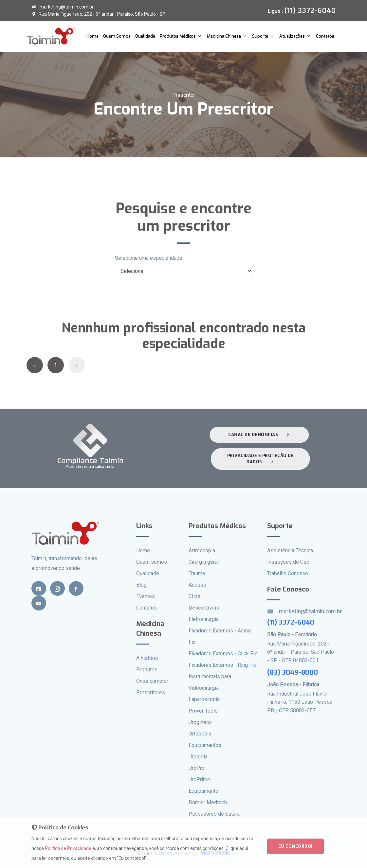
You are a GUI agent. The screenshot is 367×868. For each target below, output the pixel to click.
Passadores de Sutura (214, 814)
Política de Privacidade (68, 853)
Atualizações (292, 36)
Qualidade (145, 36)
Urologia (198, 757)
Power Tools (203, 711)
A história (147, 658)
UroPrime (199, 779)
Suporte (260, 36)
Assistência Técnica (290, 550)
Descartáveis (204, 608)
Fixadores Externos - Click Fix (223, 654)
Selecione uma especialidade (149, 258)
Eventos (146, 596)
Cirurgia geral (204, 562)
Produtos (147, 670)
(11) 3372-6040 (291, 622)
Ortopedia (200, 734)
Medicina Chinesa (224, 36)
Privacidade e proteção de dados (263, 459)
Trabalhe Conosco (288, 573)
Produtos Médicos (178, 36)
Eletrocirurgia (204, 619)
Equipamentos (205, 745)
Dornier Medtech (208, 802)
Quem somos (152, 562)
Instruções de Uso (288, 562)
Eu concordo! (295, 851)
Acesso (197, 585)
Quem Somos (117, 36)
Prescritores (151, 692)
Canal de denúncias (257, 435)
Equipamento (203, 791)
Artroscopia (202, 550)
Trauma (197, 573)
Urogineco (200, 722)
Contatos (325, 36)
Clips (194, 596)
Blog (141, 585)
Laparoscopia (204, 699)
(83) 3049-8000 (293, 672)
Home (92, 36)
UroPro (197, 768)
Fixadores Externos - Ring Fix (222, 665)
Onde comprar (152, 681)
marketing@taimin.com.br (63, 7)
